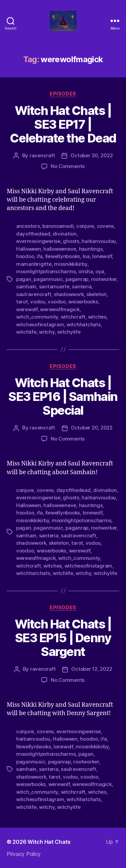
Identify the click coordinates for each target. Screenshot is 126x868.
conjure (85, 226)
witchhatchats (84, 324)
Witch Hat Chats (49, 842)
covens (105, 226)
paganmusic (48, 279)
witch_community (37, 317)
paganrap (77, 279)
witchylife (69, 332)
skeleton (96, 294)
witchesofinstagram (40, 324)
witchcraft (73, 317)
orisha (86, 271)
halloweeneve (60, 249)
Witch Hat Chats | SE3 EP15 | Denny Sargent (63, 638)
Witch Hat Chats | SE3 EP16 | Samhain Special (63, 397)
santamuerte (54, 286)
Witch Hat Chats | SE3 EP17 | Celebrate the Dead (63, 124)
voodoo (57, 302)
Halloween (29, 249)
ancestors (28, 226)
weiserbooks (83, 302)
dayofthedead (33, 234)
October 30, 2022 (92, 155)
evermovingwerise (38, 241)
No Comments (68, 166)
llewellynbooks (63, 256)
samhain (26, 286)
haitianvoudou (99, 241)
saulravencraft (34, 294)
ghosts (71, 241)
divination (65, 234)
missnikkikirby (71, 264)
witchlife (26, 332)
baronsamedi (58, 226)
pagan (24, 279)
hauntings (91, 249)
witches (97, 317)
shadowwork (69, 294)
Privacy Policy (24, 854)
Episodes (63, 94)
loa (86, 256)
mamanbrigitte (34, 264)
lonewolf (102, 256)
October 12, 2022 (92, 669)
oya (100, 271)
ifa (40, 256)
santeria (82, 286)
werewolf (27, 309)
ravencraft (42, 155)
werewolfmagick (60, 309)
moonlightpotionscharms (46, 271)
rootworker (104, 279)
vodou (38, 302)
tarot (22, 302)
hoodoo (25, 256)
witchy (47, 332)
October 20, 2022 (92, 428)
